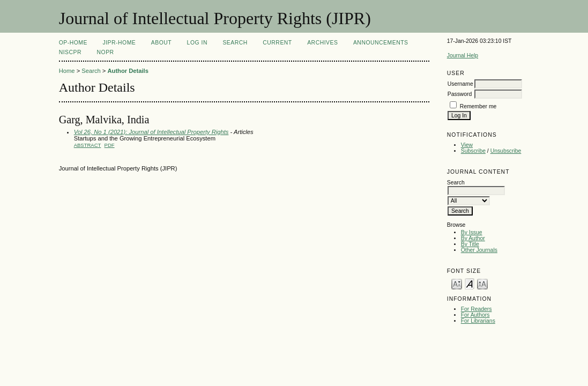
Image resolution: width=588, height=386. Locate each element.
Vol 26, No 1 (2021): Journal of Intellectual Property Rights (151, 132)
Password (460, 94)
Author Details (128, 71)
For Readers (477, 309)
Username (460, 84)
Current (277, 43)
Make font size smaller (457, 283)
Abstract (88, 145)
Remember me (478, 106)
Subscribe (473, 151)
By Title (470, 244)
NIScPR (70, 52)
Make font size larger (482, 283)
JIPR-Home (119, 43)
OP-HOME (73, 43)
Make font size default (470, 283)
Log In (197, 43)
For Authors (475, 315)
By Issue (472, 232)
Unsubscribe (506, 151)
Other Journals (479, 250)
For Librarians (478, 321)
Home (67, 71)
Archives (322, 43)
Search (235, 43)
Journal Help (463, 55)
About (161, 43)
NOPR (106, 52)
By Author (473, 238)
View (467, 145)
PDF (110, 145)
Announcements (381, 43)
